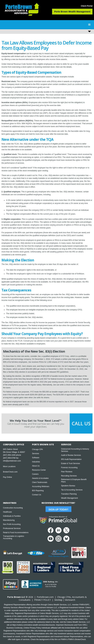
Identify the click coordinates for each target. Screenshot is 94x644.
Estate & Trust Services (71, 463)
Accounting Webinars (41, 486)
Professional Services (12, 528)
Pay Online (8, 477)
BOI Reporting (38, 491)
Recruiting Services (69, 476)
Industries (36, 462)
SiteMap (58, 600)
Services (36, 454)
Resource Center (39, 470)
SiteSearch (70, 600)
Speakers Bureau (68, 486)
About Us (36, 466)
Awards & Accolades (40, 478)
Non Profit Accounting (12, 524)
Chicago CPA (37, 449)
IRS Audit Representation (71, 459)
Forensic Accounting (69, 468)
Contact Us (37, 495)
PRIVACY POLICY (42, 600)
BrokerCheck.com (10, 472)
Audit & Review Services (71, 455)
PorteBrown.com (45, 597)
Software (36, 458)
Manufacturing (9, 520)
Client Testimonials (40, 482)
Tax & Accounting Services (72, 490)
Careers (35, 474)
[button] (89, 25)
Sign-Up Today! (58, 510)
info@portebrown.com (12, 461)
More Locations (9, 466)
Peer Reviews (67, 472)
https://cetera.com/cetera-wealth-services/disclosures (34, 625)
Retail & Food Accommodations (16, 533)
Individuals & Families (12, 516)
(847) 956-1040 (9, 455)
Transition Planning (69, 494)
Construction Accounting (13, 508)
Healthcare (7, 512)
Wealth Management (69, 498)
